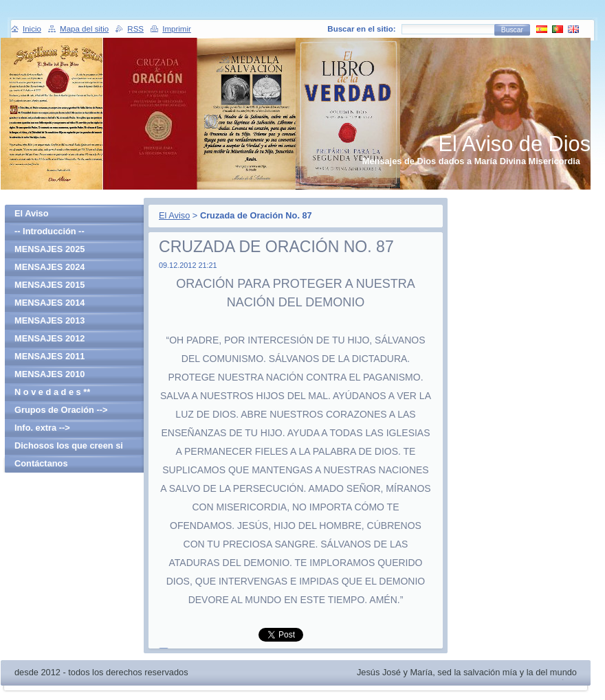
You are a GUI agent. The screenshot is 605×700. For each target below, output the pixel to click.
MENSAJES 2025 (49, 249)
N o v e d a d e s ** (52, 392)
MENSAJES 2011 (49, 356)
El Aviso (174, 215)
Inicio (32, 29)
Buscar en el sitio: (361, 29)
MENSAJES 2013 (49, 320)
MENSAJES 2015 (49, 285)
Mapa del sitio (84, 29)
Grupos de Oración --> (61, 410)
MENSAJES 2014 (49, 303)
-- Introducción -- (49, 231)
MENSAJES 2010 (49, 374)
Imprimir (177, 29)
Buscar (512, 30)
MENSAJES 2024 (49, 267)
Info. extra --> (42, 428)
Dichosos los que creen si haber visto (69, 448)
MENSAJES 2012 (49, 338)
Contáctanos (41, 463)
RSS (135, 29)
